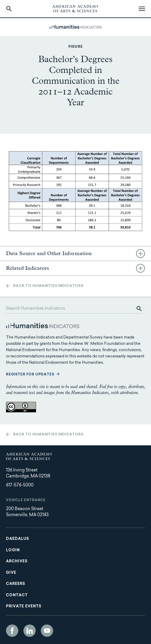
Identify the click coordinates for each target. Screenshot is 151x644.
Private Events (24, 606)
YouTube (47, 631)
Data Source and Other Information (49, 254)
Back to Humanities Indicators (48, 286)
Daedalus (18, 539)
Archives (17, 561)
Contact (17, 595)
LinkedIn (30, 631)
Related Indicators (27, 268)
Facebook (12, 631)
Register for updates (30, 375)
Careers (16, 584)
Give (11, 573)
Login (13, 550)
